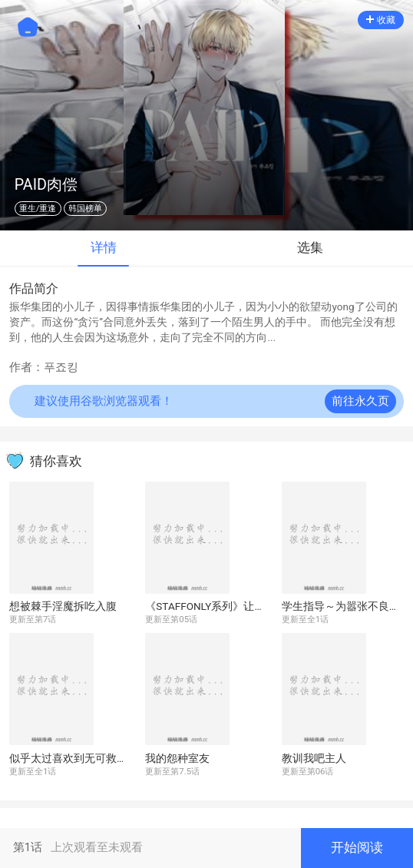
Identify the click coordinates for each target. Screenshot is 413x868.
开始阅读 (357, 848)
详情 (104, 248)
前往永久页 (360, 401)
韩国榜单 (85, 209)
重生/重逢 (38, 209)
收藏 (381, 20)
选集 (310, 248)
